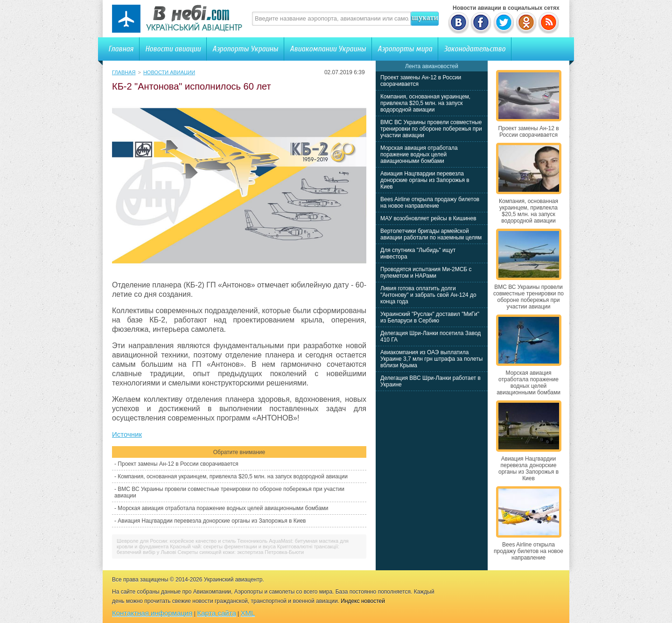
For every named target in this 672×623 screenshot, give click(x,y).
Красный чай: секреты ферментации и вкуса (223, 546)
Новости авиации (173, 49)
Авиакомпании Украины (328, 49)
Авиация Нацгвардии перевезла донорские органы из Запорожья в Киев (212, 521)
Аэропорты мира (405, 49)
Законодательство (475, 49)
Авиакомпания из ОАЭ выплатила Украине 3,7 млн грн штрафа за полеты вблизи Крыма (431, 359)
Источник (127, 434)
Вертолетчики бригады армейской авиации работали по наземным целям (431, 234)
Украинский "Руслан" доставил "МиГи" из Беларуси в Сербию (430, 317)
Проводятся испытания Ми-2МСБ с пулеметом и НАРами (426, 273)
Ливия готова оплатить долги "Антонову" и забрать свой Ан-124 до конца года (428, 295)
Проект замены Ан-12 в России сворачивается (178, 464)
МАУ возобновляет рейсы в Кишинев (428, 218)
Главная (121, 49)
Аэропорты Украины (245, 49)
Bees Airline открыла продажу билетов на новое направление (430, 203)
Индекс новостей (363, 601)
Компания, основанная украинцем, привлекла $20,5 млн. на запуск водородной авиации (233, 476)
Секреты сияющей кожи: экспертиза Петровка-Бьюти (241, 552)
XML (248, 613)
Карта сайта (217, 613)
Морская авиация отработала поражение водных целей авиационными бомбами (223, 508)
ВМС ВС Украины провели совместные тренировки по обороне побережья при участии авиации (431, 129)
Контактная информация (152, 613)
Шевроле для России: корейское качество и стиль (176, 541)
